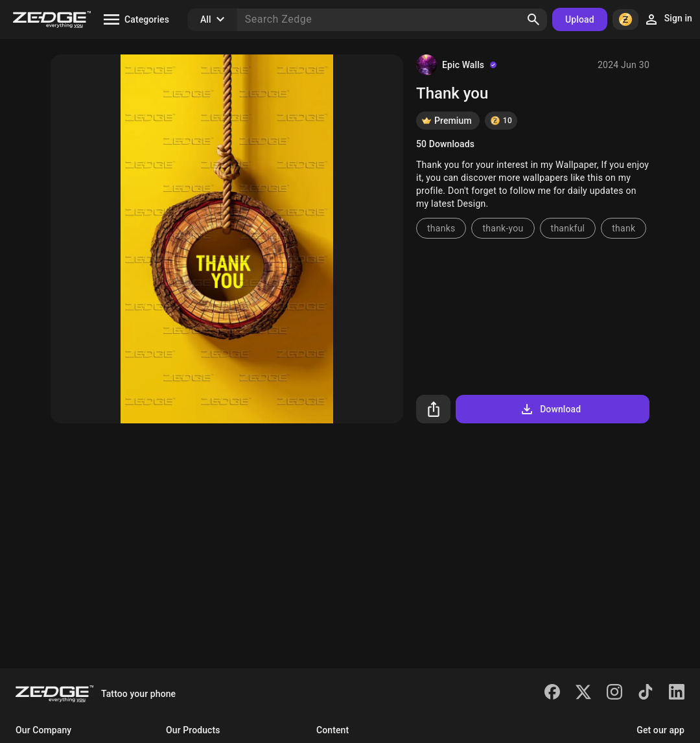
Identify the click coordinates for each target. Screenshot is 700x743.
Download (550, 409)
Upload (580, 19)
